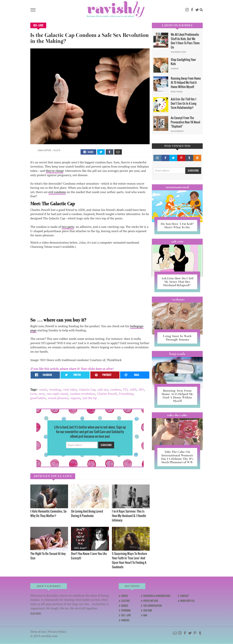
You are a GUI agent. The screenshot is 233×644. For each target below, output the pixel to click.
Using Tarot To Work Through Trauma (177, 338)
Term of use (38, 632)
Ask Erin (177, 241)
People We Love (151, 601)
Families (125, 620)
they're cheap (54, 171)
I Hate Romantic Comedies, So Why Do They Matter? (48, 513)
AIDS (133, 390)
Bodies (125, 606)
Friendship (126, 394)
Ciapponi (47, 150)
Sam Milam (175, 69)
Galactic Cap (87, 390)
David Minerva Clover (178, 52)
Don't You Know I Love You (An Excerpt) (89, 556)
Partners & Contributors (157, 596)
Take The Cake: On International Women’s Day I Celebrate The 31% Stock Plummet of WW (177, 457)
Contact (184, 596)
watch (43, 390)
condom (116, 390)
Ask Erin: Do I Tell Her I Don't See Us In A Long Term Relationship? (184, 103)
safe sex (103, 390)
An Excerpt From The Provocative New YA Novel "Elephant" (185, 122)
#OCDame (177, 299)
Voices (125, 596)
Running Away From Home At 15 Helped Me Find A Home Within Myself (186, 83)
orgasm (75, 398)
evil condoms (57, 192)
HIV (141, 390)
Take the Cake (177, 415)
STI (125, 390)
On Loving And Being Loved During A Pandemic (87, 513)
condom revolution (82, 394)
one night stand (57, 394)
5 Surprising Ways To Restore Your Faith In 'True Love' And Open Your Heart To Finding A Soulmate (130, 560)
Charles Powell (107, 394)
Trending (126, 610)
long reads (177, 354)
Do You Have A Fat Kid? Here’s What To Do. (177, 226)
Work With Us (187, 601)
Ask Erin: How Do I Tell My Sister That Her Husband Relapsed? (177, 282)
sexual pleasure (58, 398)
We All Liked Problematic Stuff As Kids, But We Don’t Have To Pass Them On (185, 41)
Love (33, 394)
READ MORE (36, 614)
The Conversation (152, 606)
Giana (40, 150)
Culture (125, 601)
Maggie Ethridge (177, 92)
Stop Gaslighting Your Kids (183, 62)
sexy (42, 394)
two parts (68, 227)
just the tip (90, 398)
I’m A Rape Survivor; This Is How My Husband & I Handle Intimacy (129, 516)
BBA (145, 615)
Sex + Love (38, 25)
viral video (70, 390)
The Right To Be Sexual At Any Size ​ (48, 556)
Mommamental (177, 187)
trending (55, 390)
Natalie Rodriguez (177, 131)
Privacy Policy (57, 632)
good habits (38, 398)
